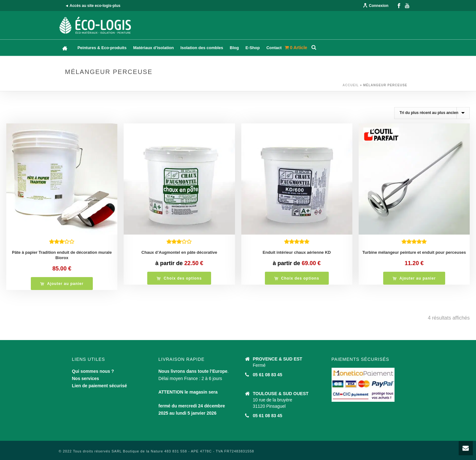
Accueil (351, 85)
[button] (62, 284)
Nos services (86, 378)
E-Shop (253, 48)
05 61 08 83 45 (268, 375)
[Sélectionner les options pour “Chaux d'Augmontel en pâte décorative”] (179, 278)
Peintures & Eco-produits (102, 48)
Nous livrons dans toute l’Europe (193, 371)
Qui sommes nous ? (93, 371)
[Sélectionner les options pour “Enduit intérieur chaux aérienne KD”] (297, 278)
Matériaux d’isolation (153, 48)
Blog (234, 48)
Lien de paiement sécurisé (100, 386)
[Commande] (432, 113)
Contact (274, 48)
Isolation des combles (202, 48)
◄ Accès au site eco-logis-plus (93, 6)
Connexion (376, 6)
